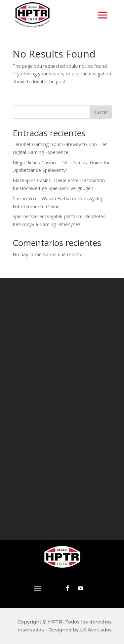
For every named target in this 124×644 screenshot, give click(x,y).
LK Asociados (96, 630)
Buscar (101, 112)
